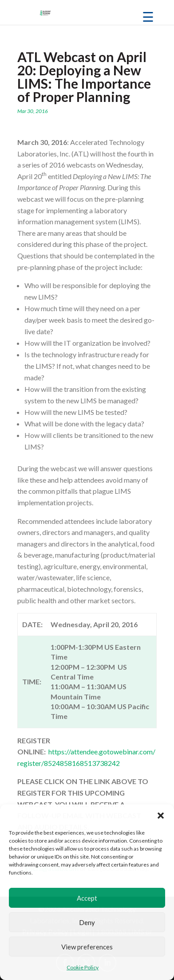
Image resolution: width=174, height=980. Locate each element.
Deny (87, 922)
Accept (87, 898)
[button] (161, 816)
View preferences (87, 947)
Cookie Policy (83, 967)
